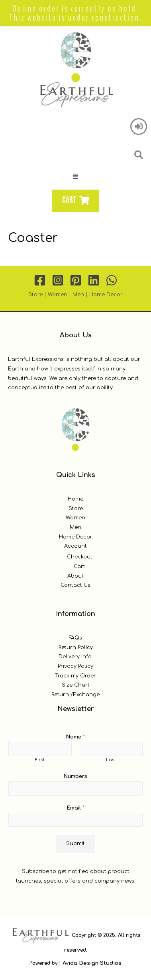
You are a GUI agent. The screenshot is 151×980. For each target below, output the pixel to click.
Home (75, 499)
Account (75, 546)
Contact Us (75, 585)
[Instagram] (58, 280)
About (75, 576)
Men (78, 295)
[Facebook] (40, 280)
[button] (76, 177)
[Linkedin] (94, 280)
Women (58, 295)
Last (111, 760)
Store (35, 295)
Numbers (75, 776)
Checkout (80, 557)
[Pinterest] (76, 280)
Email (76, 808)
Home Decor (106, 295)
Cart (79, 566)
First (40, 760)
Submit (75, 843)
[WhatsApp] (112, 280)
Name (75, 737)
